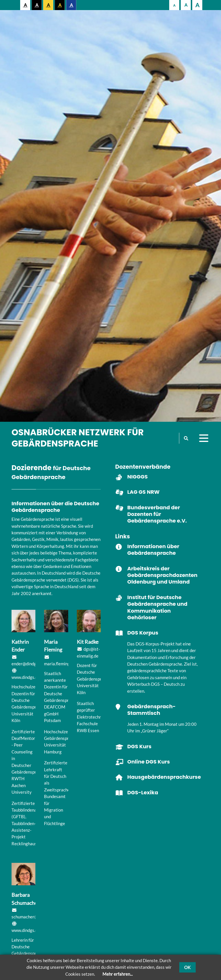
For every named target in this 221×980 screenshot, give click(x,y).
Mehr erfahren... (118, 974)
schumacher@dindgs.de (34, 917)
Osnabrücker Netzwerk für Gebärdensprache (78, 438)
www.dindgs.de (26, 677)
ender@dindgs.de (28, 664)
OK (187, 967)
